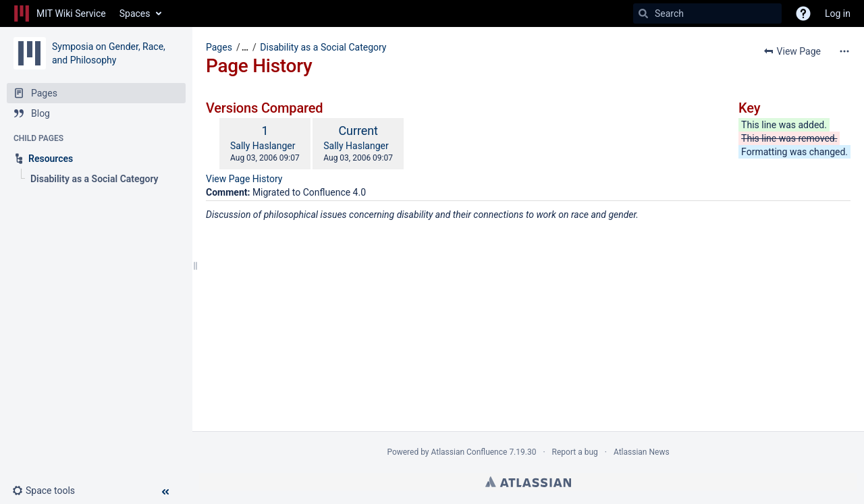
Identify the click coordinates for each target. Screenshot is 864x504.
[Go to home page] (60, 13)
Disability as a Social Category (323, 47)
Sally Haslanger (263, 146)
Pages (219, 47)
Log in (838, 13)
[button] (49, 491)
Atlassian (528, 482)
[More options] (844, 51)
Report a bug (575, 452)
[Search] (643, 13)
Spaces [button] (135, 13)
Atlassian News (642, 452)
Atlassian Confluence (469, 452)
